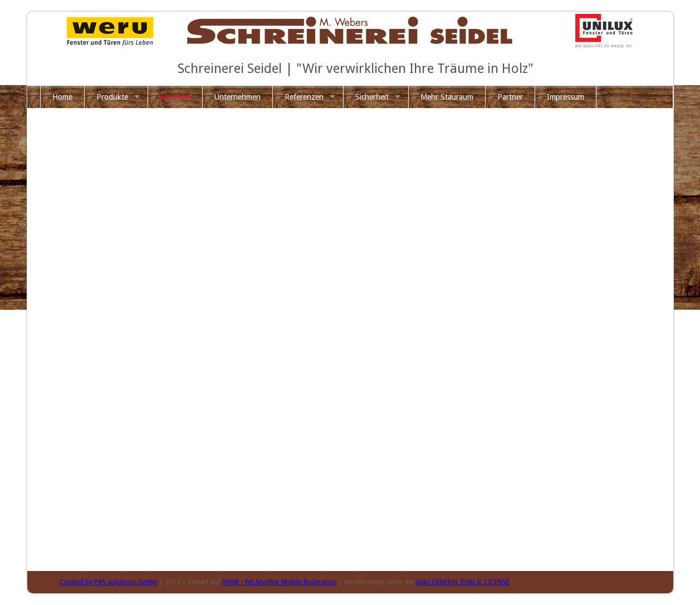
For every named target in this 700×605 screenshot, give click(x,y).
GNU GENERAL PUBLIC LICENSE (463, 582)
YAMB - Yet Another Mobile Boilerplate (279, 582)
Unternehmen (238, 97)
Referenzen (304, 97)
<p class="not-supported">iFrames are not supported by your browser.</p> (366, 343)
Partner (510, 97)
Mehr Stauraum (447, 97)
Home (62, 97)
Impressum (566, 97)
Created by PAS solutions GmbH (109, 582)
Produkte (112, 97)
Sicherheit (372, 97)
